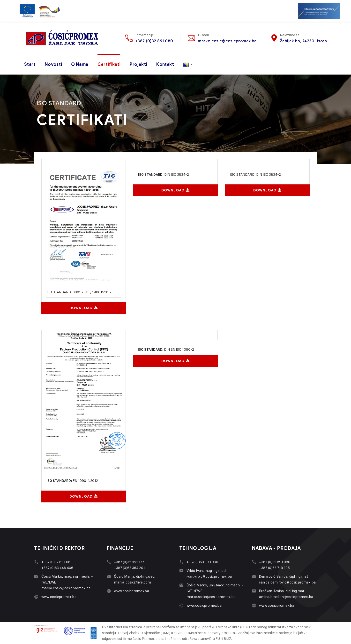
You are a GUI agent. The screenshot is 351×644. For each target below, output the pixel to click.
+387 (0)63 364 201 (129, 568)
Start (30, 64)
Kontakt (165, 64)
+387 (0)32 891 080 (154, 41)
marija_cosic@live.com (132, 582)
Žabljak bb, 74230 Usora (303, 41)
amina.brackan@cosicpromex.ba (286, 597)
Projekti (138, 64)
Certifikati (109, 64)
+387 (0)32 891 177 (129, 562)
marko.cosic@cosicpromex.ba (227, 41)
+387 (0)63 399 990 (202, 562)
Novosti (53, 64)
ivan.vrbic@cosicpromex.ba (209, 576)
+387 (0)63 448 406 (57, 568)
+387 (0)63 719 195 (274, 568)
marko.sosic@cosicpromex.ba (211, 597)
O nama (80, 64)
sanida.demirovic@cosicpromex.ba (287, 582)
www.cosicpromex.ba (59, 597)
